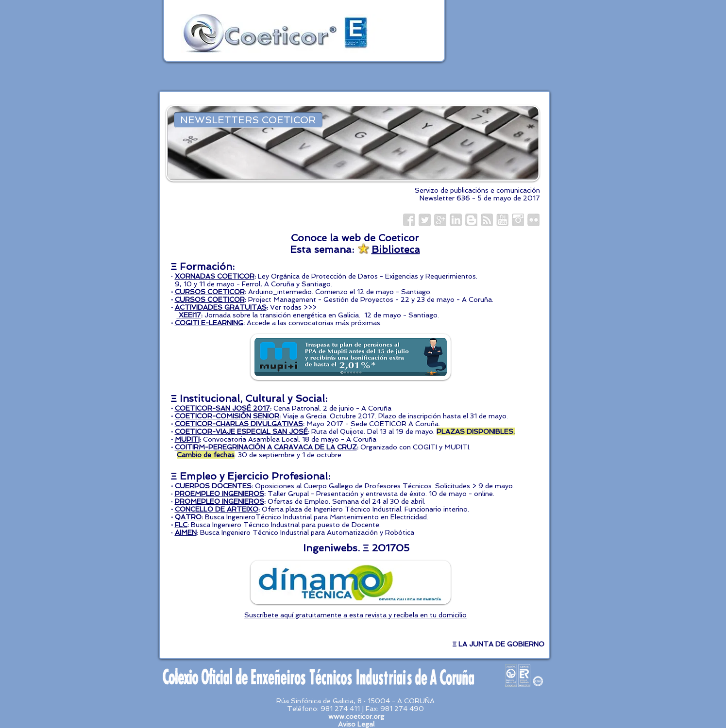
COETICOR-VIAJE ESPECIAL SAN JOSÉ (241, 431)
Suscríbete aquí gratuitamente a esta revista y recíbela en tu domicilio (355, 615)
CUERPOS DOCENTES (213, 486)
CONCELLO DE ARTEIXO (217, 509)
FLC (181, 525)
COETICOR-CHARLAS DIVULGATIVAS (239, 424)
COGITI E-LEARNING (209, 323)
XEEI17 (189, 315)
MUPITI (187, 439)
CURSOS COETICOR (210, 292)
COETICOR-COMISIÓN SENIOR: (228, 416)
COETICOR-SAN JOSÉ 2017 (222, 408)
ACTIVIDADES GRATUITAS (221, 307)
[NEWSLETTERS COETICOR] (248, 120)
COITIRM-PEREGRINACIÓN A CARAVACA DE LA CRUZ (266, 447)
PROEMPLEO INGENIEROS (219, 494)
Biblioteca (396, 249)
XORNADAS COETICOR (215, 276)
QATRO (188, 517)
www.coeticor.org (356, 716)
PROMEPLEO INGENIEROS (219, 501)
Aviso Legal (356, 724)
